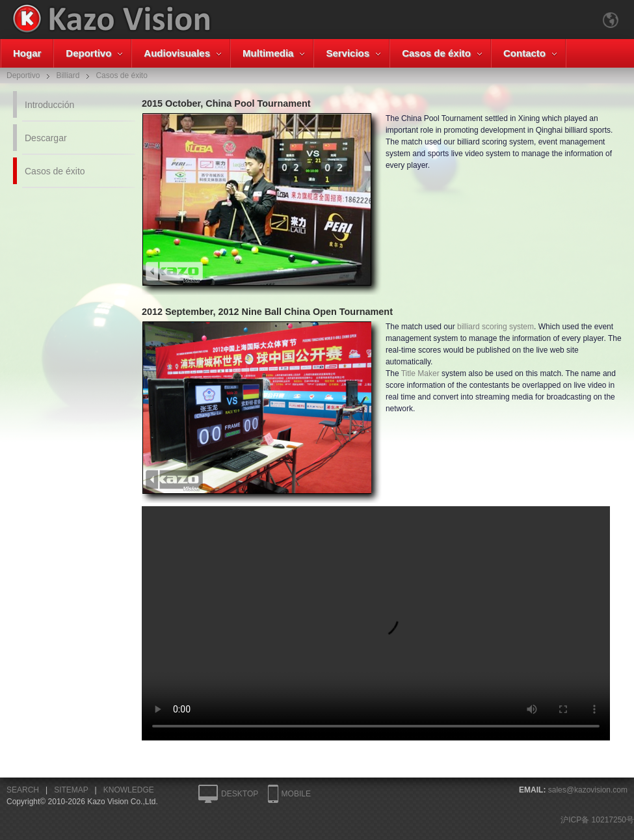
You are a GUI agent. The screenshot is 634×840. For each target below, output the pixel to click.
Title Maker (420, 373)
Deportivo (88, 53)
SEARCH (23, 790)
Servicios (348, 53)
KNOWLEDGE (129, 790)
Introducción (49, 105)
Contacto (524, 53)
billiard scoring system (495, 327)
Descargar (46, 138)
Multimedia (268, 53)
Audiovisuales (177, 53)
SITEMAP (71, 790)
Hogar (27, 53)
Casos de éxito (436, 53)
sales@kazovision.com (588, 790)
